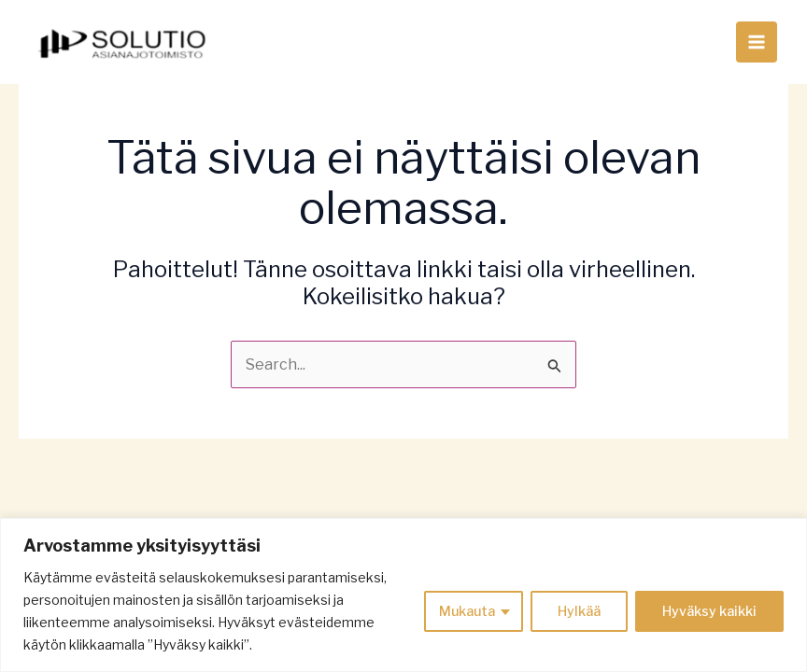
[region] (403, 595)
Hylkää (579, 611)
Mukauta (467, 611)
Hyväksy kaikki (709, 611)
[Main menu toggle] (757, 42)
